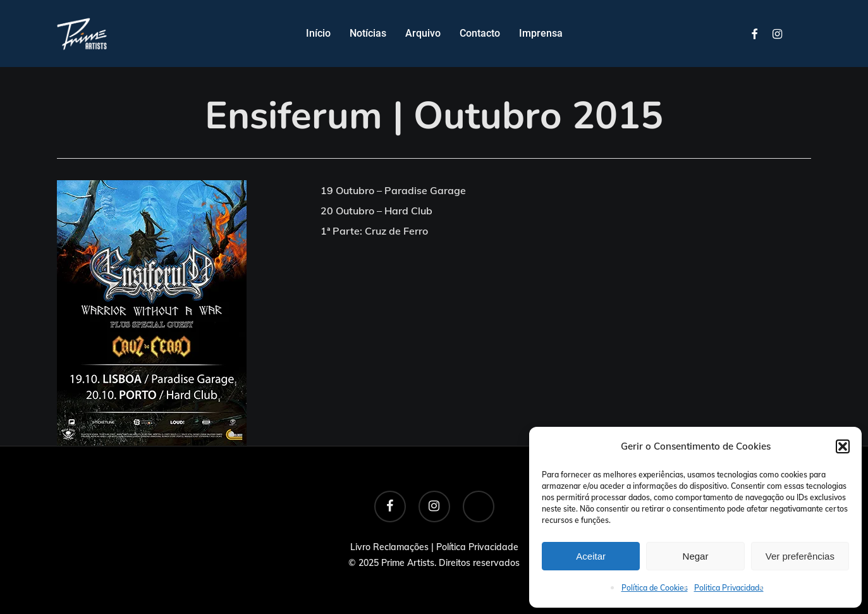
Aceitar (591, 556)
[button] (843, 446)
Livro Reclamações (389, 547)
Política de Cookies (655, 588)
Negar (696, 556)
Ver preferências (800, 556)
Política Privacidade (477, 547)
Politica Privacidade (729, 588)
